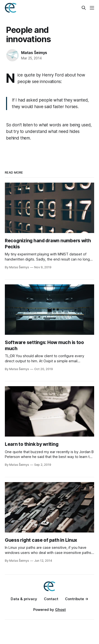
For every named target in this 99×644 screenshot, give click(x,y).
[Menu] (92, 8)
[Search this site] (84, 8)
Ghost (60, 610)
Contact (51, 599)
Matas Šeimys (34, 53)
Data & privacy (24, 599)
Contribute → (77, 599)
